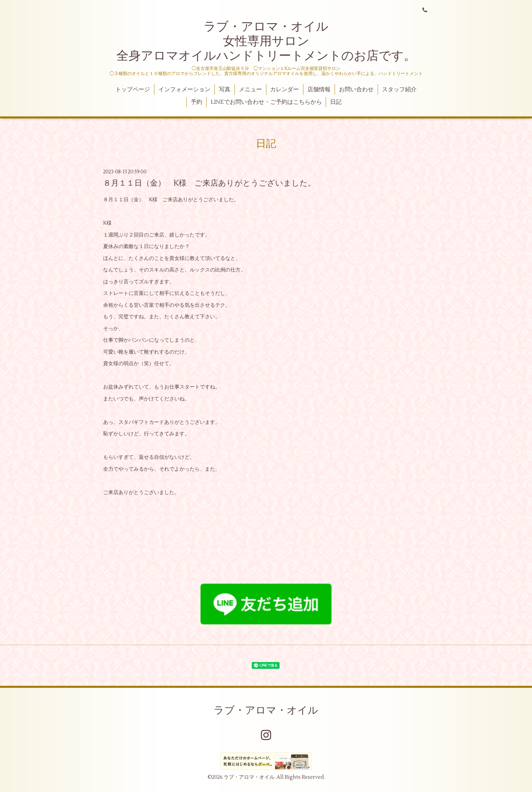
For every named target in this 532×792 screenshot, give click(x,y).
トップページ (133, 90)
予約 (196, 102)
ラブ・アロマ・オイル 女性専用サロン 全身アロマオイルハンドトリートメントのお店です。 (266, 41)
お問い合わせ (356, 90)
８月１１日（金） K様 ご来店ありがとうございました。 (209, 183)
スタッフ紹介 (399, 90)
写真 (225, 90)
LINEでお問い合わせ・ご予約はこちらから (266, 102)
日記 (336, 102)
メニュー (250, 90)
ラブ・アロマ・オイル (266, 710)
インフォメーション (184, 90)
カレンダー (284, 90)
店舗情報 (319, 90)
